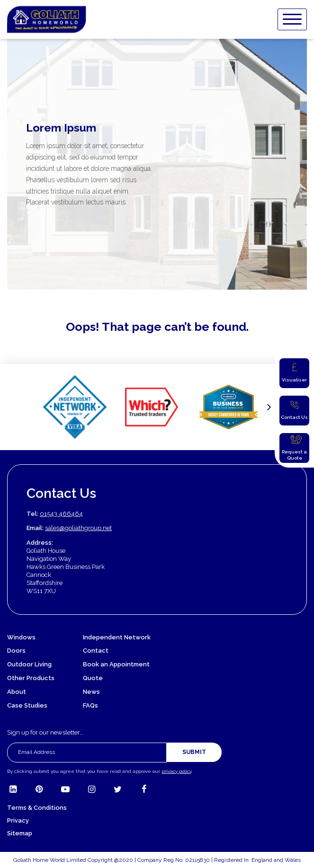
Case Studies (27, 705)
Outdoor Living (29, 664)
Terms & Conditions (37, 808)
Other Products (31, 678)
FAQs (90, 705)
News (91, 692)
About (17, 692)
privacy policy (176, 771)
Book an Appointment (116, 664)
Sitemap (20, 833)
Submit (194, 752)
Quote (93, 678)
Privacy (18, 820)
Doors (16, 651)
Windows (21, 637)
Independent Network (117, 637)
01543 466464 (61, 514)
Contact (96, 651)
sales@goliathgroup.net (78, 528)
